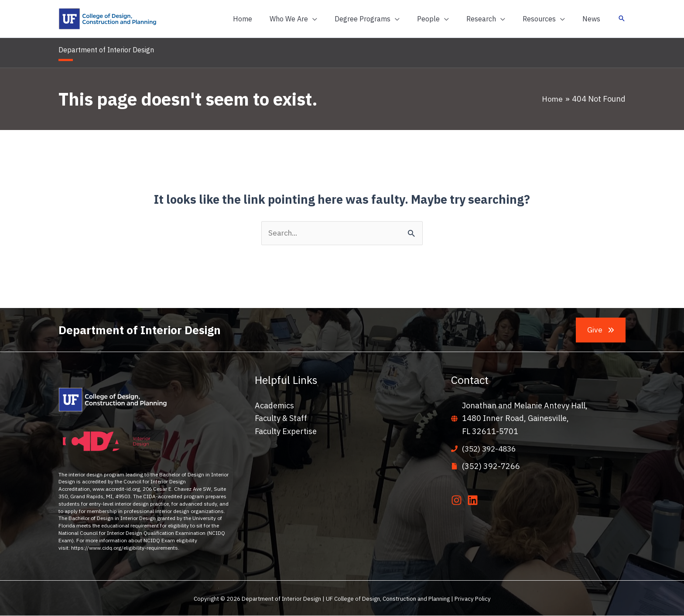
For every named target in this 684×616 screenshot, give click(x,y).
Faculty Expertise (286, 432)
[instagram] (458, 500)
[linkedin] (474, 500)
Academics (274, 406)
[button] (313, 19)
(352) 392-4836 (491, 449)
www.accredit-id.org (116, 489)
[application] (332, 19)
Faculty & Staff (281, 419)
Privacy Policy (473, 599)
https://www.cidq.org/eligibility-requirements (125, 548)
